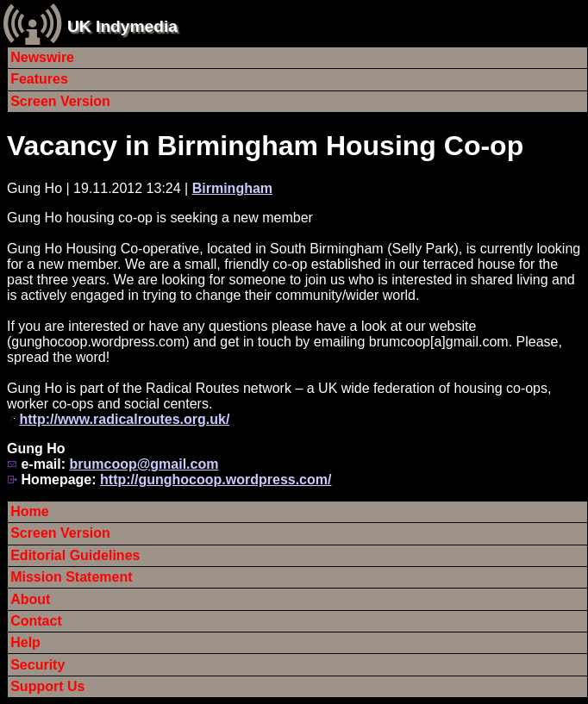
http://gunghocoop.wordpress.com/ (216, 480)
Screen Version (60, 101)
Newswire (42, 57)
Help (25, 642)
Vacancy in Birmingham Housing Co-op (265, 146)
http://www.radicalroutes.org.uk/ (124, 419)
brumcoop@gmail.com (144, 464)
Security (38, 665)
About (30, 599)
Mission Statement (71, 577)
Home (29, 511)
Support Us (47, 686)
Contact (36, 621)
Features (39, 79)
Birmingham (232, 188)
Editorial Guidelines (75, 555)
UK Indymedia (122, 26)
